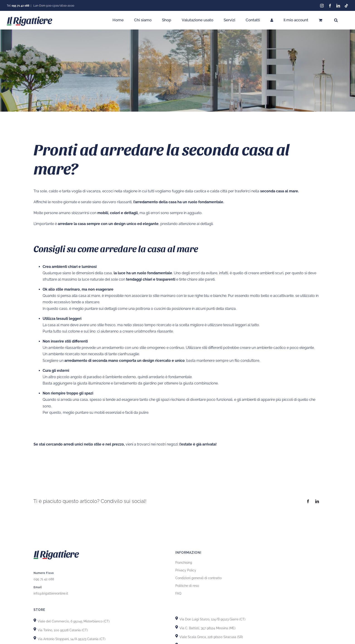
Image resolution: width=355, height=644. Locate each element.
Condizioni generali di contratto (198, 578)
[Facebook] (308, 501)
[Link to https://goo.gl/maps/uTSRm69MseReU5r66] (35, 629)
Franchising (184, 563)
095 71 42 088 (44, 579)
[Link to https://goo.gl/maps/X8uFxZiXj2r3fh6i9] (35, 620)
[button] (336, 20)
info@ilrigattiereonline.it (51, 593)
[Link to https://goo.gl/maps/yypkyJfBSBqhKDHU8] (177, 636)
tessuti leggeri (235, 325)
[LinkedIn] (317, 501)
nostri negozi (167, 444)
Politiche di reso (187, 586)
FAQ (178, 593)
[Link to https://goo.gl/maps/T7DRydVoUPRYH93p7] (177, 627)
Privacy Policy (186, 570)
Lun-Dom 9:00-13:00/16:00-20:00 (53, 6)
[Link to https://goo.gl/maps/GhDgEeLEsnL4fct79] (35, 638)
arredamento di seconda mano (91, 361)
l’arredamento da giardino (135, 383)
